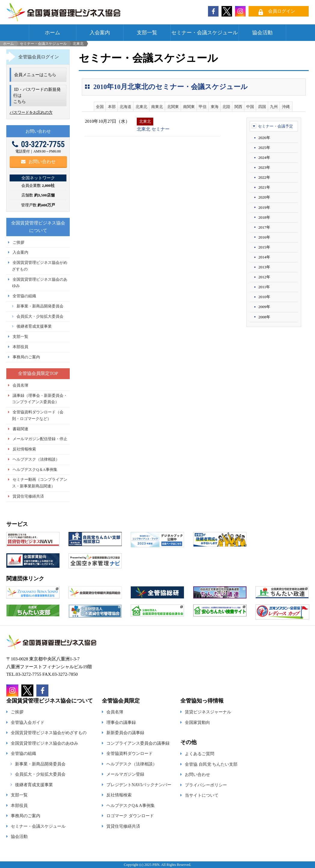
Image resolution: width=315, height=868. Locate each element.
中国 (250, 107)
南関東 (189, 107)
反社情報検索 (24, 449)
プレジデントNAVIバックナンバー (139, 785)
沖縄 (286, 107)
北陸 (226, 107)
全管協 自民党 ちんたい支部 (211, 764)
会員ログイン (282, 11)
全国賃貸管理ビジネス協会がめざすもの (49, 733)
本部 (112, 107)
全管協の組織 (24, 296)
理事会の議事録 (121, 722)
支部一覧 (147, 33)
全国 (100, 107)
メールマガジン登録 (125, 774)
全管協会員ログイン (39, 57)
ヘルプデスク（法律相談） (36, 459)
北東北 (141, 107)
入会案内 (100, 33)
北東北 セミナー (153, 129)
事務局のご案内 (26, 357)
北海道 (125, 107)
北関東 (173, 107)
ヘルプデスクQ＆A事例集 (35, 470)
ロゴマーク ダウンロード (130, 816)
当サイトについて (202, 795)
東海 (215, 107)
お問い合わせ (38, 162)
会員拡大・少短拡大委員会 (40, 317)
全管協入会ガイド (28, 722)
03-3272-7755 (38, 144)
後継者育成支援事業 (34, 326)
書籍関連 (20, 429)
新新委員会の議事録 (125, 733)
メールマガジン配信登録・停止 (40, 439)
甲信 (203, 107)
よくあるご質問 (200, 754)
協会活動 (262, 33)
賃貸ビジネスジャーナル (208, 712)
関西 (238, 107)
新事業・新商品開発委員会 (40, 306)
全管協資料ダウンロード (130, 753)
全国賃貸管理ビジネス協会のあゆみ (44, 743)
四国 (262, 107)
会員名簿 (20, 385)
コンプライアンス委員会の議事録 (138, 743)
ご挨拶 (18, 242)
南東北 (157, 107)
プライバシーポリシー (206, 785)
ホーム (52, 33)
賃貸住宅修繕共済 (28, 496)
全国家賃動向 (197, 722)
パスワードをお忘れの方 (31, 112)
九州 (274, 107)
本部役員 (20, 347)
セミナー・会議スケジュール (205, 33)
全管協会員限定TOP (38, 373)
